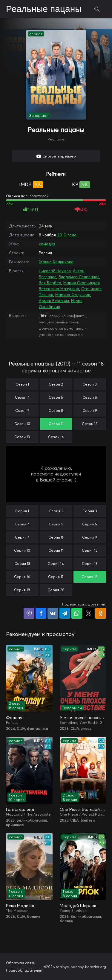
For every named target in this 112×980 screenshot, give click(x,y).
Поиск (97, 9)
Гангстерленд (20, 809)
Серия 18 (90, 577)
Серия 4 (22, 524)
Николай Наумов (55, 271)
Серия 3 (90, 511)
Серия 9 (90, 537)
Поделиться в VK (53, 613)
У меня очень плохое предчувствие (83, 718)
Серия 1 (22, 511)
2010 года (67, 235)
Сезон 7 (22, 411)
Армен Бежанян (54, 301)
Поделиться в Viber (29, 613)
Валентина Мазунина (59, 289)
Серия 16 (22, 577)
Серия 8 (56, 537)
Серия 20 (56, 590)
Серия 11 (56, 550)
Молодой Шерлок (78, 906)
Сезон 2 (56, 384)
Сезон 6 (90, 397)
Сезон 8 (56, 411)
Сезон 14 (56, 437)
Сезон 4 (22, 397)
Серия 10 (22, 550)
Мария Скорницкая (82, 283)
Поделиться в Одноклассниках (101, 613)
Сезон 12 (90, 424)
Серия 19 (22, 590)
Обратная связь (21, 963)
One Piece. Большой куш (83, 809)
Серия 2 (56, 511)
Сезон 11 (56, 424)
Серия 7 (22, 537)
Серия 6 (90, 524)
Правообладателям (24, 970)
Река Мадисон (21, 906)
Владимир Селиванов (79, 277)
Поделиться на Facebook (41, 613)
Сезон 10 (22, 424)
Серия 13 (22, 564)
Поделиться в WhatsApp (77, 613)
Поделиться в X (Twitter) (89, 613)
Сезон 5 (56, 397)
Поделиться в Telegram (65, 613)
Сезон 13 (22, 437)
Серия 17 (56, 577)
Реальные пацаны (44, 9)
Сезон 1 (22, 384)
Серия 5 (56, 524)
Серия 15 (90, 564)
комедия (47, 244)
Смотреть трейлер (59, 156)
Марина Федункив (73, 295)
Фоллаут (15, 718)
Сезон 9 (90, 411)
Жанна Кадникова (56, 262)
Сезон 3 (90, 384)
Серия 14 (56, 564)
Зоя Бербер (50, 283)
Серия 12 (90, 550)
